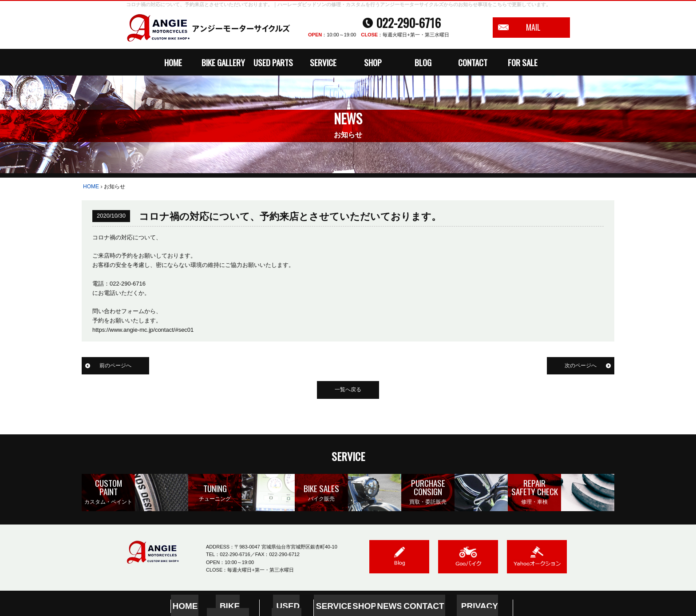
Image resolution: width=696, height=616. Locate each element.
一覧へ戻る (348, 390)
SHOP (373, 62)
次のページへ (579, 366)
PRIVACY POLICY (468, 604)
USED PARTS (273, 62)
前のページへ (117, 366)
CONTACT (473, 62)
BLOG (423, 62)
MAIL (533, 27)
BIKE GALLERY (223, 62)
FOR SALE (523, 62)
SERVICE (323, 62)
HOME (173, 62)
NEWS (384, 604)
